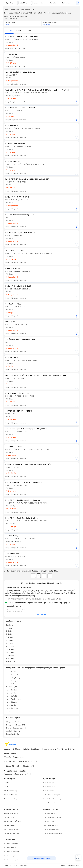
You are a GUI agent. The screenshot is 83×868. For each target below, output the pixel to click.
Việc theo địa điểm (10, 848)
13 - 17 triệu (11, 259)
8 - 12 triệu (10, 170)
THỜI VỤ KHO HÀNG (13, 554)
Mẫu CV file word (49, 791)
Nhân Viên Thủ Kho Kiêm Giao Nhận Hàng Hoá (23, 500)
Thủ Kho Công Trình (13, 304)
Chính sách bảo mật (11, 791)
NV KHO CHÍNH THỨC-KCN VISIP (17, 393)
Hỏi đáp (7, 787)
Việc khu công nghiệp (11, 860)
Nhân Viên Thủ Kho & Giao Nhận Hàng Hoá (21, 518)
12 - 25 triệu (11, 188)
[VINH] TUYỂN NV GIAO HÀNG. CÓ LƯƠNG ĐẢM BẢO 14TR (27, 179)
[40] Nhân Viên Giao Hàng (15, 143)
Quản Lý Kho (10, 322)
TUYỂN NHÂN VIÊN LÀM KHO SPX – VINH (20, 340)
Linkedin (23, 774)
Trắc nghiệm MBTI (49, 803)
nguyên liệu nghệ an (14, 606)
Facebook (8, 774)
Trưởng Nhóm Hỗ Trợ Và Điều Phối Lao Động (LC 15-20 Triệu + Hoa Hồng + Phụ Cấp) (37, 90)
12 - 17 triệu (10, 455)
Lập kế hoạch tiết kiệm (50, 825)
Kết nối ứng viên (10, 825)
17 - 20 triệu (11, 63)
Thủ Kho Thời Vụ (12, 536)
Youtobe (16, 774)
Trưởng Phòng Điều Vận (14, 250)
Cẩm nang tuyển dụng (12, 829)
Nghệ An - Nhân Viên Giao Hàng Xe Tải (20, 215)
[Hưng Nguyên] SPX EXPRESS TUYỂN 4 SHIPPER (24, 482)
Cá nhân (18, 30)
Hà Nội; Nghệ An (12, 506)
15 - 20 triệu (11, 99)
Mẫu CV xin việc (48, 783)
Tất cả (9, 31)
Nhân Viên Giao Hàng (13, 161)
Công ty (28, 30)
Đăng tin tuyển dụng (11, 813)
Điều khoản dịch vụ (11, 799)
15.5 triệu (10, 116)
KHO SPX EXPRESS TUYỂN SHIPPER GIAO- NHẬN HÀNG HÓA (28, 465)
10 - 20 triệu (11, 491)
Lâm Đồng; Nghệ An (13, 542)
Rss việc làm (66, 865)
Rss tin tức (75, 865)
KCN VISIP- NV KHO (13, 268)
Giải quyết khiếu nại (11, 795)
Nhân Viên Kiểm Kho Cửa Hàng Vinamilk (20, 108)
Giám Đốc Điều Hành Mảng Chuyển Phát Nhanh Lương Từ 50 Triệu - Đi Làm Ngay (36, 375)
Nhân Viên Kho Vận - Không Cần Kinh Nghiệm (22, 37)
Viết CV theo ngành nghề (51, 795)
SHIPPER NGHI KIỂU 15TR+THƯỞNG (19, 411)
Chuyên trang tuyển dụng (13, 821)
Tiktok (29, 774)
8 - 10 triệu (10, 544)
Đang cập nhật (12, 45)
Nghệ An (9, 42)
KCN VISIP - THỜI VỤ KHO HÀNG (17, 197)
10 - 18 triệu (11, 473)
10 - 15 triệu (11, 509)
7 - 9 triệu (10, 402)
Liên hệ (7, 783)
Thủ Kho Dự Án (11, 54)
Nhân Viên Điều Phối (13, 126)
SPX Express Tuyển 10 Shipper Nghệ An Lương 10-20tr (26, 429)
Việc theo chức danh (11, 844)
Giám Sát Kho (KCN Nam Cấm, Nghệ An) (20, 72)
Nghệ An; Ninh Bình (13, 96)
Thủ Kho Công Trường (14, 447)
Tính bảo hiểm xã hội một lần (53, 833)
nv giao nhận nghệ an (15, 612)
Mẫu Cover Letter (49, 787)
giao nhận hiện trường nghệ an (18, 609)
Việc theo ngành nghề (12, 852)
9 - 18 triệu (10, 134)
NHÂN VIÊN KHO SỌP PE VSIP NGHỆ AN (20, 233)
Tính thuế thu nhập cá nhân (52, 817)
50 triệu (9, 384)
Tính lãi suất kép (49, 821)
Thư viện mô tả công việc (12, 833)
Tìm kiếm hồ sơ (9, 817)
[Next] (50, 576)
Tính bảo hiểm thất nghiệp (52, 829)
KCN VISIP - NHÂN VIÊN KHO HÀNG (18, 286)
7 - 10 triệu (10, 152)
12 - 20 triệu (11, 437)
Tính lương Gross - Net (51, 813)
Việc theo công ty (10, 856)
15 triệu (9, 313)
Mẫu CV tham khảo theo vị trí (53, 799)
